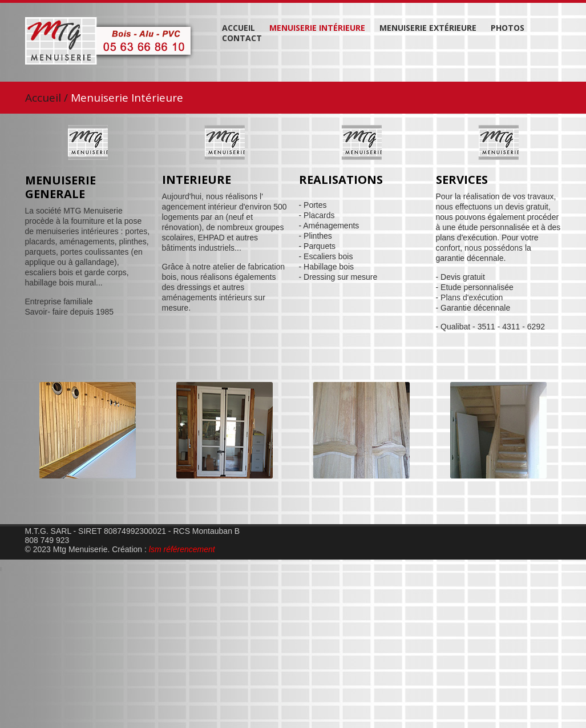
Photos (508, 28)
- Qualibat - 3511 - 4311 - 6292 (490, 327)
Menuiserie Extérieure (428, 28)
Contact (242, 38)
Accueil (239, 28)
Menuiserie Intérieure (317, 28)
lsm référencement (182, 549)
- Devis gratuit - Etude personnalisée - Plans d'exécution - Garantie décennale (475, 292)
